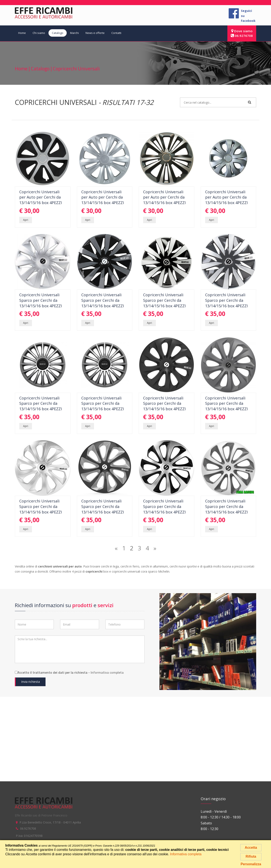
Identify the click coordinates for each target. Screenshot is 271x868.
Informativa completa (107, 672)
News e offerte (95, 33)
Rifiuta (251, 856)
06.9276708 (242, 36)
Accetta (251, 848)
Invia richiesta (30, 682)
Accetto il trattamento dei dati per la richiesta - (69, 672)
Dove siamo (242, 31)
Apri (26, 220)
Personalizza (251, 864)
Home (22, 33)
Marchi (74, 33)
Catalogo (58, 33)
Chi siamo (39, 33)
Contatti (116, 33)
